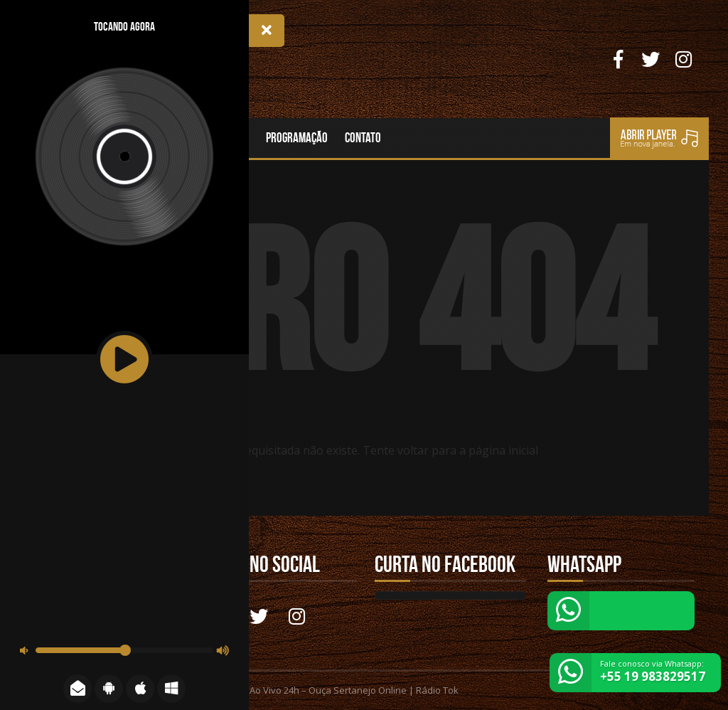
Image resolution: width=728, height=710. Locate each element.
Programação (297, 138)
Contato (363, 138)
